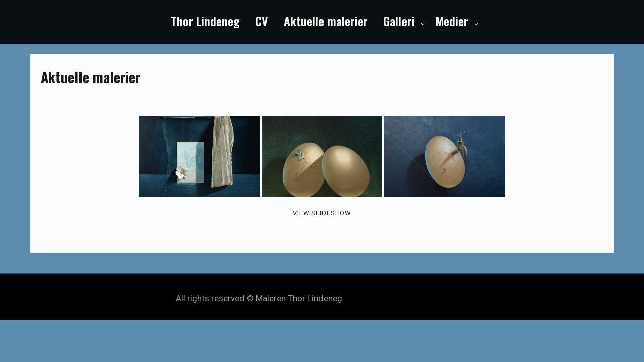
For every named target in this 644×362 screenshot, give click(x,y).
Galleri (399, 21)
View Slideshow (322, 213)
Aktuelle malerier (326, 21)
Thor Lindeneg (205, 21)
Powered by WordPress (322, 288)
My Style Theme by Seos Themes (406, 298)
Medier (452, 21)
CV (262, 21)
